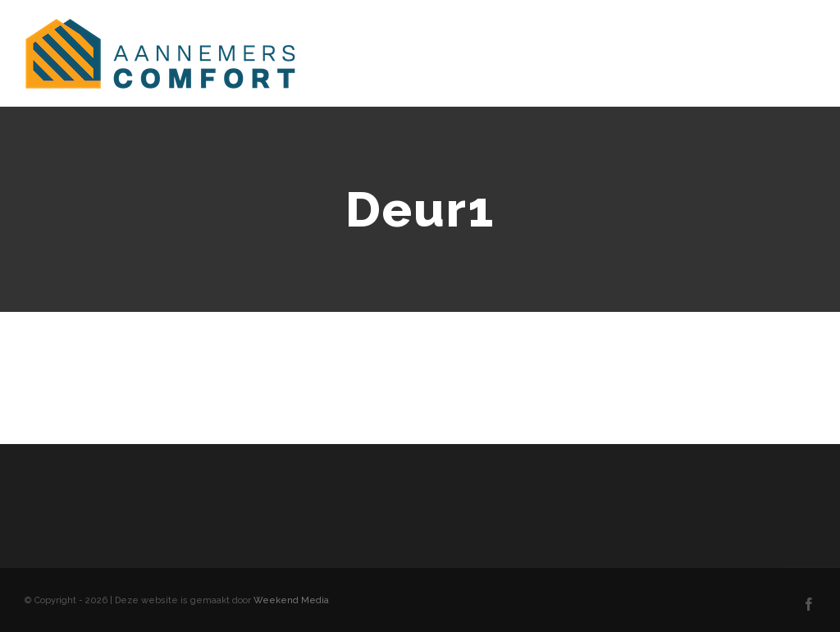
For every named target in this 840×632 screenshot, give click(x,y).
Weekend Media (291, 600)
